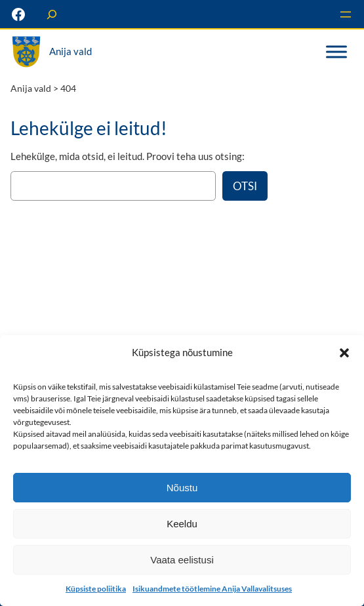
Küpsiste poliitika (96, 589)
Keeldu (182, 524)
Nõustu (182, 488)
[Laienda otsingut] (52, 14)
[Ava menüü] (346, 14)
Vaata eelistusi (182, 560)
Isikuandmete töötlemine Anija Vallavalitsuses (212, 589)
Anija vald (71, 51)
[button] (344, 353)
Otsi (245, 186)
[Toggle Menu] (336, 52)
